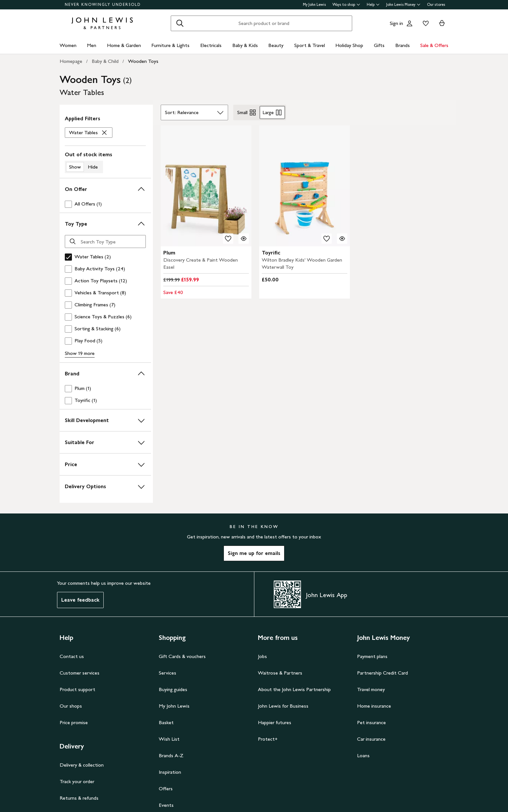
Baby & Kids (245, 45)
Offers (166, 788)
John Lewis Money (403, 5)
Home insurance (374, 706)
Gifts (379, 45)
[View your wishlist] (424, 23)
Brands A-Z (171, 755)
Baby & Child (105, 61)
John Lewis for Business (283, 706)
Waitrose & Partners (280, 673)
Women (68, 45)
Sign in (396, 23)
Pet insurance (371, 722)
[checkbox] (105, 204)
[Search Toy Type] (105, 241)
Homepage (71, 61)
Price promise (74, 722)
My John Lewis (314, 5)
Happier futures (275, 722)
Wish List (169, 739)
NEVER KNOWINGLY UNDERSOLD (103, 5)
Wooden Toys (143, 61)
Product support (77, 689)
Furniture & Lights (170, 45)
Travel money (371, 689)
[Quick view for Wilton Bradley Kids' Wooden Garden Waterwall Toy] (342, 239)
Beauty (276, 45)
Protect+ (268, 739)
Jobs (262, 656)
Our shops (71, 706)
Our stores (436, 5)
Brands (403, 45)
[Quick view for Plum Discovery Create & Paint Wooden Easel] (244, 239)
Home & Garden (124, 45)
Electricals (211, 45)
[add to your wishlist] (228, 239)
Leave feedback (80, 600)
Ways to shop (346, 5)
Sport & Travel (310, 45)
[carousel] (206, 186)
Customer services (80, 673)
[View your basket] (442, 23)
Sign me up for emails (254, 553)
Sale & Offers (434, 45)
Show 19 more (80, 353)
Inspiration (170, 772)
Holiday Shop (349, 45)
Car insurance (371, 739)
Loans (363, 755)
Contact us (72, 656)
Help (373, 5)
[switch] (105, 162)
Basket (166, 722)
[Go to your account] (410, 23)
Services (167, 673)
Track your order (77, 781)
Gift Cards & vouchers (182, 656)
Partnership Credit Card (382, 673)
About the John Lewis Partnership (294, 689)
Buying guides (173, 689)
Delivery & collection (82, 765)
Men (92, 45)
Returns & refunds (79, 798)
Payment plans (372, 656)
